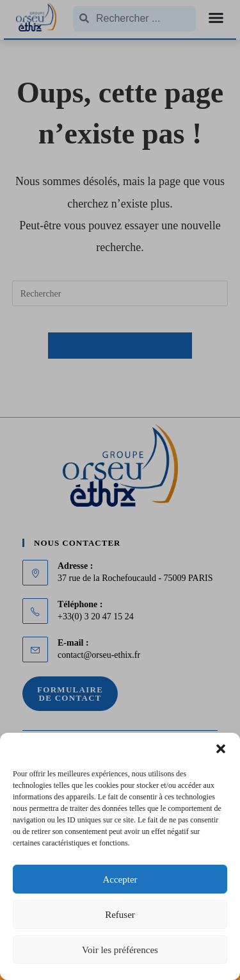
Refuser (120, 915)
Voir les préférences (120, 950)
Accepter (120, 879)
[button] (221, 749)
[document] (120, 490)
